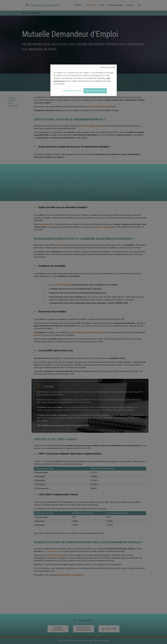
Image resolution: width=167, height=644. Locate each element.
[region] (84, 80)
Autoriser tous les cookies (95, 91)
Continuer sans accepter (107, 67)
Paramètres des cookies (73, 91)
